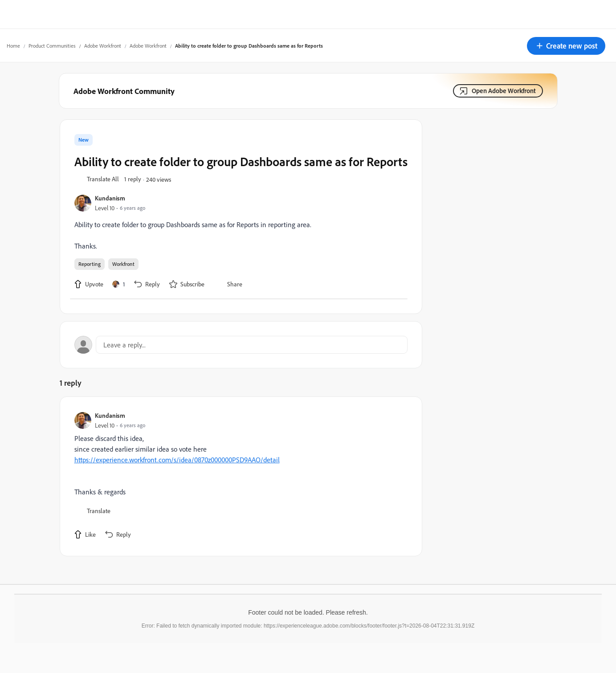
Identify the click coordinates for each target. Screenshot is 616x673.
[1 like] (118, 284)
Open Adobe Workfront (504, 91)
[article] (239, 476)
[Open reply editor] (241, 345)
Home (13, 46)
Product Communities (52, 46)
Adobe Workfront (103, 46)
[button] (566, 46)
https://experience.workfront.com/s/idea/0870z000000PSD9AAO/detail (177, 460)
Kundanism (110, 198)
